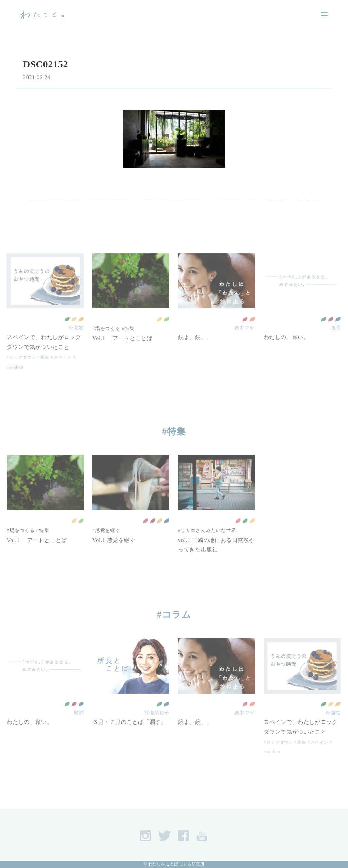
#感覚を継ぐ (106, 541)
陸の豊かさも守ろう (167, 329)
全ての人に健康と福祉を (67, 329)
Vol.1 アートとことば (123, 348)
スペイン (62, 368)
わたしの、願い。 (286, 348)
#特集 (128, 339)
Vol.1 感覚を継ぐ (114, 550)
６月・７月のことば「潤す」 (129, 733)
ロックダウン (23, 368)
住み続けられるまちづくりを (74, 329)
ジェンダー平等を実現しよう (252, 329)
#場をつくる (106, 339)
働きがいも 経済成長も (331, 329)
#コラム (174, 615)
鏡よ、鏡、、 (195, 348)
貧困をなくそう (238, 531)
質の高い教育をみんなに (245, 329)
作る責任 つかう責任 (81, 329)
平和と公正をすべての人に (338, 329)
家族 (45, 368)
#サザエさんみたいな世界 (207, 541)
